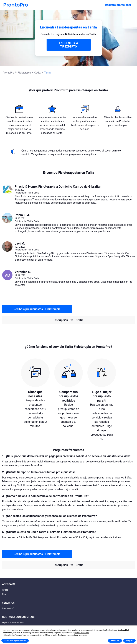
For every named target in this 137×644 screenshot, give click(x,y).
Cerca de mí (8, 608)
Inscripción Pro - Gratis (68, 320)
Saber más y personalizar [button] (15, 641)
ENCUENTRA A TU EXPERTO (68, 45)
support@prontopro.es (13, 623)
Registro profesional (118, 5)
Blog (4, 594)
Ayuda (5, 590)
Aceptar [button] (129, 641)
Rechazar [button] (115, 641)
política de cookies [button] (82, 633)
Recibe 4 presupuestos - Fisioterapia (37, 309)
